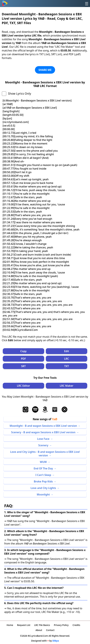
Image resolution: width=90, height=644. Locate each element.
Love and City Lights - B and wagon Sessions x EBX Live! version (45, 454)
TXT (66, 366)
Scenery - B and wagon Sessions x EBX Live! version (43, 432)
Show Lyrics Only (19, 93)
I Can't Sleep (43, 475)
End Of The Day (43, 468)
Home (10, 625)
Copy (23, 351)
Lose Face (43, 439)
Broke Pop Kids (43, 481)
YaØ (55, 419)
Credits (76, 625)
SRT (23, 366)
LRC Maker (67, 386)
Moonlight (43, 494)
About (39, 630)
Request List (24, 625)
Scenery (43, 445)
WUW (43, 462)
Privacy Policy (61, 625)
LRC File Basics (42, 625)
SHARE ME (45, 70)
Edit (67, 351)
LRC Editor (23, 386)
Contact (50, 630)
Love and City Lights (43, 488)
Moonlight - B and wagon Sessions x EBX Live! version (43, 426)
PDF (23, 359)
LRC (67, 359)
